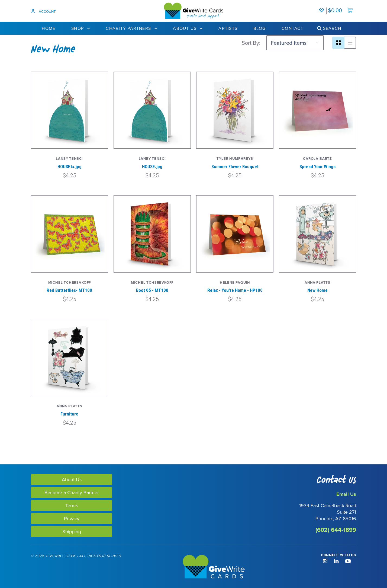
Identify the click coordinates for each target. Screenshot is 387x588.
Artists (228, 28)
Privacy (72, 518)
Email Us (346, 494)
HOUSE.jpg (152, 167)
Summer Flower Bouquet (235, 167)
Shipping (72, 531)
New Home (317, 290)
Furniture (69, 414)
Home (49, 28)
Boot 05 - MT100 (152, 290)
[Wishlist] (323, 8)
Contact (293, 28)
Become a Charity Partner (72, 492)
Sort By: (251, 43)
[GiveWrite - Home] (193, 567)
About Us (188, 28)
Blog (259, 28)
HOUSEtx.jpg (70, 167)
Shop (80, 28)
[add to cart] (341, 8)
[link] (27, 567)
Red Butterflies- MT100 (69, 290)
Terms (72, 505)
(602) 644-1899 (336, 530)
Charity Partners (131, 28)
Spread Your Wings (317, 167)
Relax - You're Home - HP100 (235, 290)
